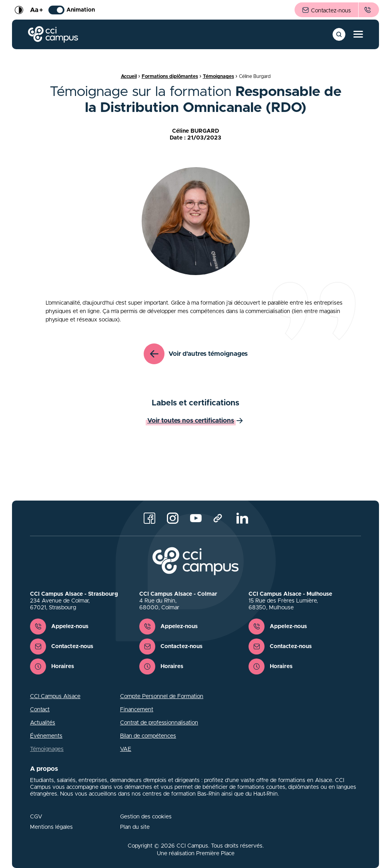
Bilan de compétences (148, 736)
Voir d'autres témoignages (196, 354)
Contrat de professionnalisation (159, 723)
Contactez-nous (326, 10)
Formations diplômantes (170, 76)
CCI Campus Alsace (55, 696)
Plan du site (135, 827)
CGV (36, 817)
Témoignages (219, 76)
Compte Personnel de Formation (162, 696)
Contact (40, 710)
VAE (126, 749)
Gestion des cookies (146, 817)
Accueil (129, 76)
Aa (36, 10)
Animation (72, 10)
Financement (137, 710)
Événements (46, 736)
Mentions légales (51, 827)
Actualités (43, 723)
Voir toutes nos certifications (191, 421)
